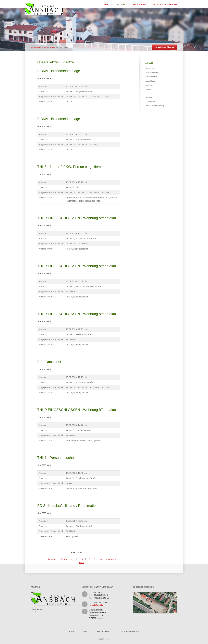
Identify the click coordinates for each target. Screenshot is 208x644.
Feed (41, 612)
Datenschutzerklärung (155, 106)
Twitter (37, 612)
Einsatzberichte (152, 73)
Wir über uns (139, 4)
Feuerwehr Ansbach (39, 47)
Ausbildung (150, 81)
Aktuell (121, 4)
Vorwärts (110, 559)
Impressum (150, 102)
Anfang (51, 559)
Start (107, 4)
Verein (148, 90)
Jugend (149, 85)
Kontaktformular (96, 605)
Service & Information (165, 4)
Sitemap (149, 97)
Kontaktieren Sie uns (164, 47)
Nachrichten (150, 68)
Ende (82, 562)
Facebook (32, 612)
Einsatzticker (151, 77)
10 (100, 559)
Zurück (64, 559)
